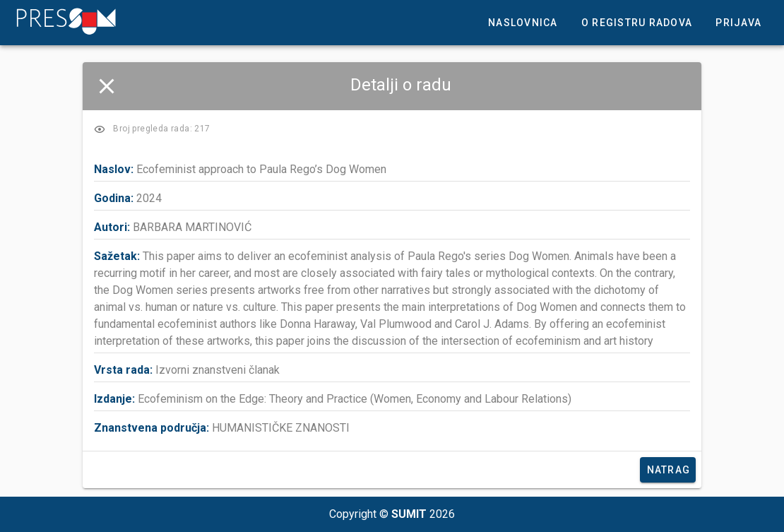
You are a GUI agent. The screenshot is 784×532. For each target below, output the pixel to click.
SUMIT (409, 514)
